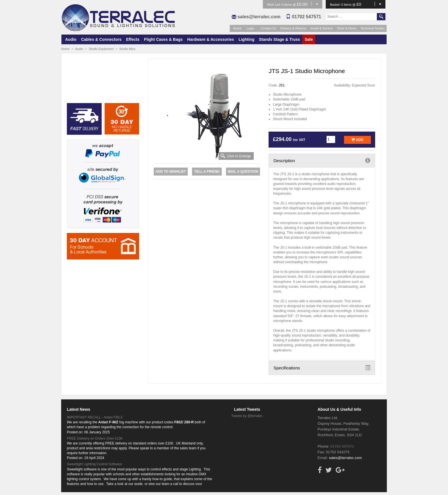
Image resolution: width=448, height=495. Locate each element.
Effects (133, 39)
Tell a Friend (207, 172)
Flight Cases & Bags (163, 39)
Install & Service (322, 28)
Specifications (322, 368)
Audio (71, 39)
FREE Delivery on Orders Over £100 (95, 438)
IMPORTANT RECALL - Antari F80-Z (95, 417)
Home (237, 28)
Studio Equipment (101, 49)
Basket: (336, 5)
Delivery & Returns (293, 28)
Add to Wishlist (171, 172)
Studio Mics (127, 49)
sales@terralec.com (259, 17)
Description (322, 160)
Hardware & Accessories (211, 39)
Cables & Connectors (101, 39)
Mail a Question (243, 172)
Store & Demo (347, 28)
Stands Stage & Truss (279, 39)
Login (250, 28)
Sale (309, 39)
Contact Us (268, 28)
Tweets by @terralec (247, 416)
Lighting (246, 39)
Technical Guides (373, 28)
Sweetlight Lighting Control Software (94, 464)
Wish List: (274, 5)
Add (357, 140)
